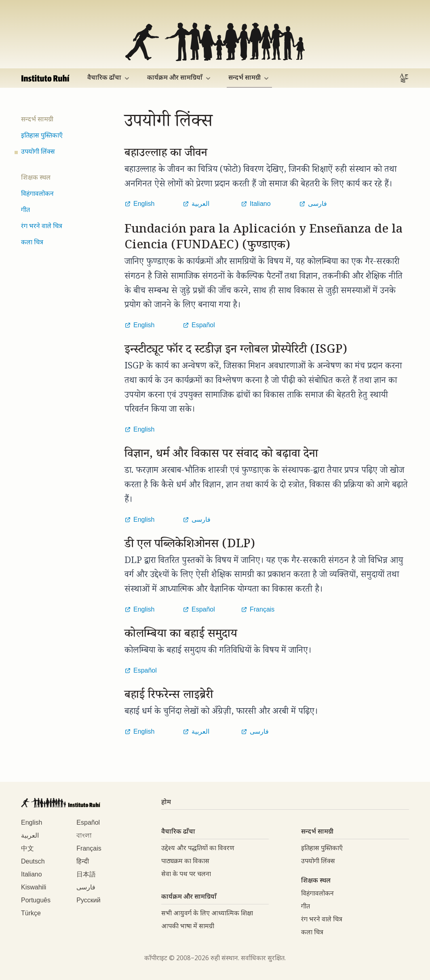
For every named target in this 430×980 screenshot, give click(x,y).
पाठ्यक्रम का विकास (185, 862)
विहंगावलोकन (37, 194)
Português (36, 900)
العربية (30, 835)
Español (88, 822)
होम (166, 803)
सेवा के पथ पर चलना (186, 875)
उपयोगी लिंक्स (38, 152)
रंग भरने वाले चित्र (42, 227)
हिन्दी (83, 861)
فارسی (86, 887)
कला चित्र (32, 243)
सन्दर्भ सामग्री (249, 78)
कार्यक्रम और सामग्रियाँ (180, 78)
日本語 (86, 874)
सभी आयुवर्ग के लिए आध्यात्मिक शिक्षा (207, 914)
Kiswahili (34, 887)
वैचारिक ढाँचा (109, 78)
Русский (88, 900)
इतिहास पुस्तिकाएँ (42, 136)
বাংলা (84, 835)
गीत (25, 211)
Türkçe (31, 913)
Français (89, 848)
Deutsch (33, 861)
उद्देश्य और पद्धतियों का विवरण (198, 849)
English (32, 822)
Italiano (32, 874)
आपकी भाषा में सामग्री (188, 927)
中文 (27, 848)
